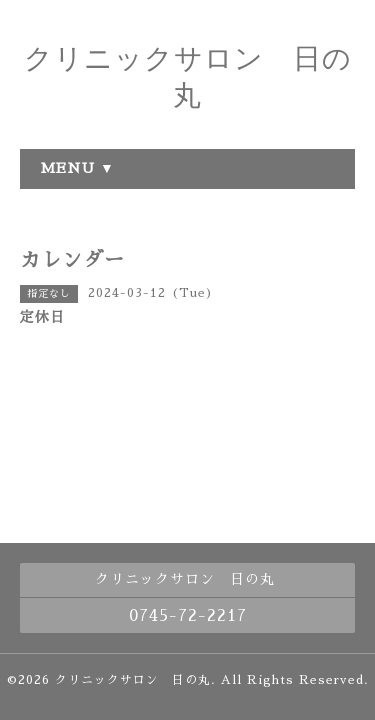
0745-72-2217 (188, 616)
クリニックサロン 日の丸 (133, 680)
